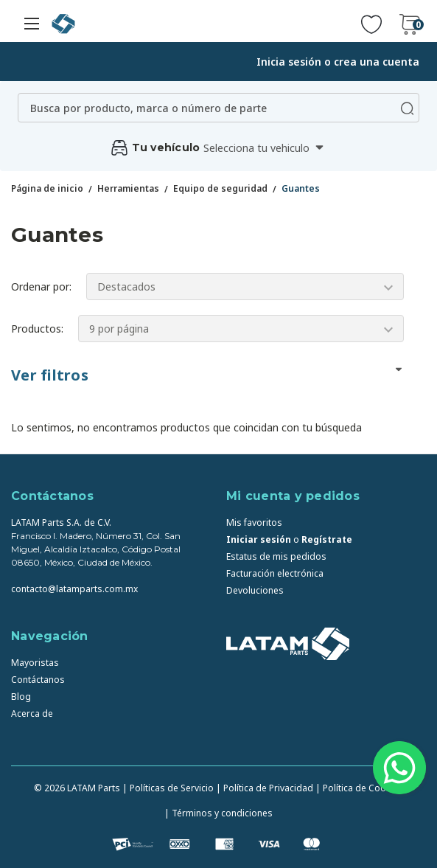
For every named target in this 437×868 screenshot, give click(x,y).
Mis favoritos (254, 522)
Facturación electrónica (275, 573)
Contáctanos (38, 680)
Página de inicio (47, 188)
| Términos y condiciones (218, 813)
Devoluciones (255, 590)
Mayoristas (35, 663)
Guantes (301, 188)
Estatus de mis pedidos (276, 556)
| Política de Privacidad (265, 788)
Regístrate (327, 539)
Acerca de (32, 714)
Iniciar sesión (259, 539)
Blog (21, 697)
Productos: (37, 329)
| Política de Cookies (359, 788)
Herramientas (128, 188)
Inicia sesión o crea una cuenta (338, 62)
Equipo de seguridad (220, 188)
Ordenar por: (41, 287)
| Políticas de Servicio (168, 788)
